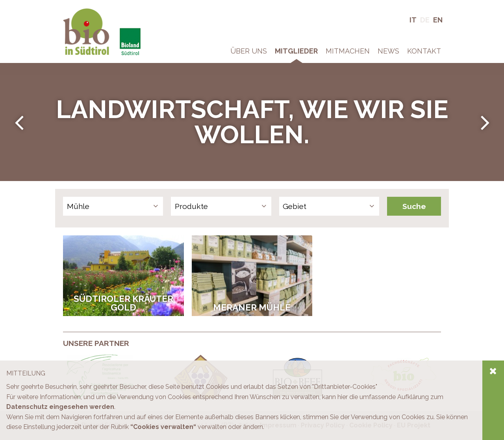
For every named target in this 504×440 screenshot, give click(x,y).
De (425, 20)
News (388, 51)
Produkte (191, 206)
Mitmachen (348, 51)
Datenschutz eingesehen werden (60, 407)
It (413, 20)
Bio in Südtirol (83, 12)
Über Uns (249, 51)
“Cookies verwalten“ (163, 427)
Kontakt (424, 51)
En (438, 20)
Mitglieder (296, 51)
